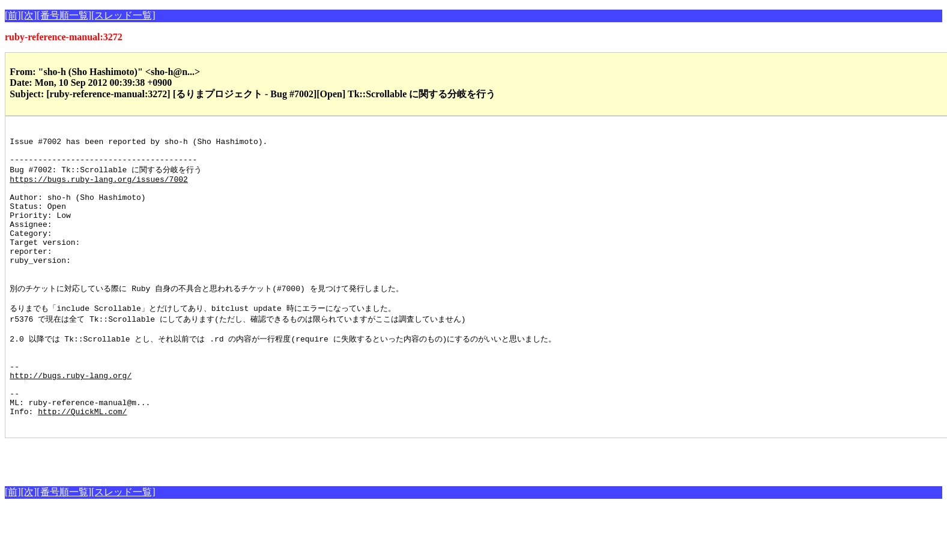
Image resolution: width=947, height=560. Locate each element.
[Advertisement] (145, 508)
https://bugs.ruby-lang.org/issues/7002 (98, 188)
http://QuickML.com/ (82, 461)
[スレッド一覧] (123, 15)
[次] (29, 15)
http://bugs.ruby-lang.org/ (71, 418)
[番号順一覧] (64, 15)
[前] (13, 15)
